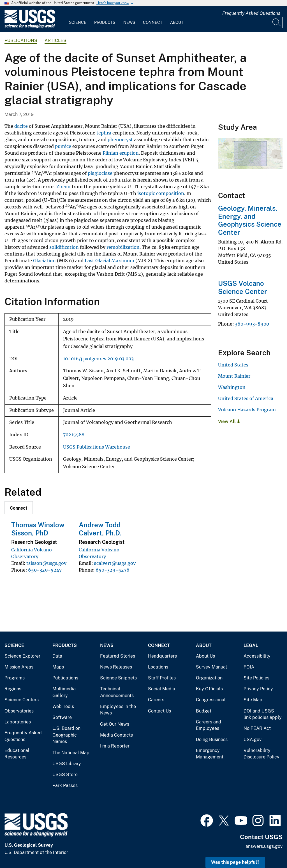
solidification (64, 247)
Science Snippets (118, 678)
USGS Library (67, 764)
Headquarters (162, 656)
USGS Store (65, 775)
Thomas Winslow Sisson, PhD (38, 529)
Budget (204, 711)
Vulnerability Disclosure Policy (261, 754)
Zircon (63, 187)
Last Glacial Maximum (109, 261)
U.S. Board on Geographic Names (66, 735)
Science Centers (22, 700)
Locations (158, 667)
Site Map (253, 700)
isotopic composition (161, 193)
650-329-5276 (113, 570)
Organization (209, 678)
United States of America (246, 398)
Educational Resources (17, 754)
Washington (232, 387)
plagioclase (100, 173)
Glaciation (44, 261)
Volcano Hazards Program (247, 410)
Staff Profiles (162, 678)
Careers (156, 700)
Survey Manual (211, 667)
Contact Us (159, 711)
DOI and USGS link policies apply (263, 714)
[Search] (277, 22)
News (129, 22)
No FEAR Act (257, 728)
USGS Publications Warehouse (97, 447)
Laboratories (18, 722)
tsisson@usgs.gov (46, 563)
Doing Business (212, 740)
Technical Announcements (117, 692)
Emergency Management (210, 754)
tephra (104, 133)
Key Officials (209, 689)
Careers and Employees (209, 725)
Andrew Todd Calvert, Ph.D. (100, 529)
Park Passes (65, 785)
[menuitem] (78, 19)
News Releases (116, 667)
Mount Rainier (234, 376)
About (177, 22)
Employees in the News (118, 710)
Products (105, 22)
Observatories (19, 711)
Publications (21, 40)
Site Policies (256, 678)
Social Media (162, 689)
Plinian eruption (121, 153)
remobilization (123, 247)
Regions (13, 689)
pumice (63, 146)
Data (57, 656)
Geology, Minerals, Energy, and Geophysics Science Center (250, 220)
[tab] (19, 508)
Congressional (211, 700)
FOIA (249, 667)
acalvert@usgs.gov (115, 563)
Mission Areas (19, 667)
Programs (15, 678)
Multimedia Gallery (64, 692)
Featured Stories (118, 656)
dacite (21, 126)
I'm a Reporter (115, 746)
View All (229, 422)
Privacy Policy (258, 689)
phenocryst (120, 140)
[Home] (30, 27)
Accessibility (257, 656)
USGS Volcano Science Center (243, 287)
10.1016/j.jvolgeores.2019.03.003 (98, 359)
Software (62, 717)
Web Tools (63, 706)
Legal (251, 645)
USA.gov (253, 740)
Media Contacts (116, 735)
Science (78, 22)
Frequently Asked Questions (251, 13)
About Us (205, 656)
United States (233, 365)
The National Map (71, 753)
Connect (153, 22)
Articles (55, 40)
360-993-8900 (252, 324)
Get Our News (115, 724)
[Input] (246, 22)
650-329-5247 (45, 570)
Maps (58, 667)
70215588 (74, 435)
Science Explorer (22, 656)
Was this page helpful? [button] (235, 862)
